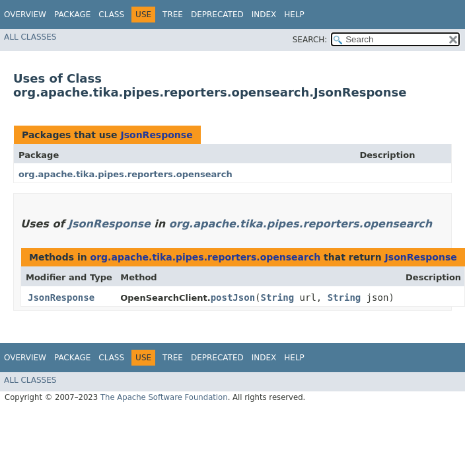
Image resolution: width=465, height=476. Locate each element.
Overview (25, 15)
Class (111, 15)
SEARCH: (310, 40)
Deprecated (217, 15)
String (278, 297)
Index (264, 15)
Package (72, 15)
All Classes (30, 37)
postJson (233, 297)
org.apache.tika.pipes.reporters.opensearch (125, 174)
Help (294, 15)
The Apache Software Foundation (164, 397)
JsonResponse (156, 135)
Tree (173, 15)
